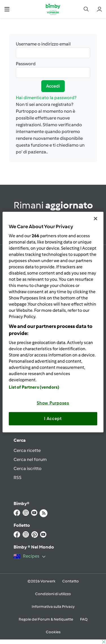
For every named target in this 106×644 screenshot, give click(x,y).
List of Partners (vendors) (34, 387)
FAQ (84, 619)
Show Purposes (53, 403)
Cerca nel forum (30, 459)
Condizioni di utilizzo (53, 594)
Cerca (20, 440)
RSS (18, 477)
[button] (7, 9)
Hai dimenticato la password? (46, 98)
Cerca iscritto (28, 468)
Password (53, 69)
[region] (53, 322)
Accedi (53, 86)
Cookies (53, 632)
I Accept (53, 419)
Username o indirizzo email (53, 50)
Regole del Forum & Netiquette (46, 619)
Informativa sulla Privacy (53, 607)
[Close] (96, 219)
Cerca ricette (27, 450)
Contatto (71, 581)
